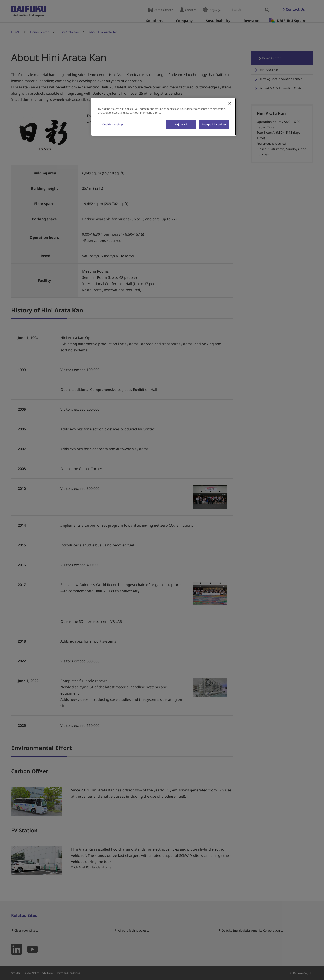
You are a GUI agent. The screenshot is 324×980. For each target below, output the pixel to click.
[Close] (230, 103)
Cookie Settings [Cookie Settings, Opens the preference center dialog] (113, 124)
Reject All (181, 124)
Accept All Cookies (214, 124)
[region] (164, 117)
